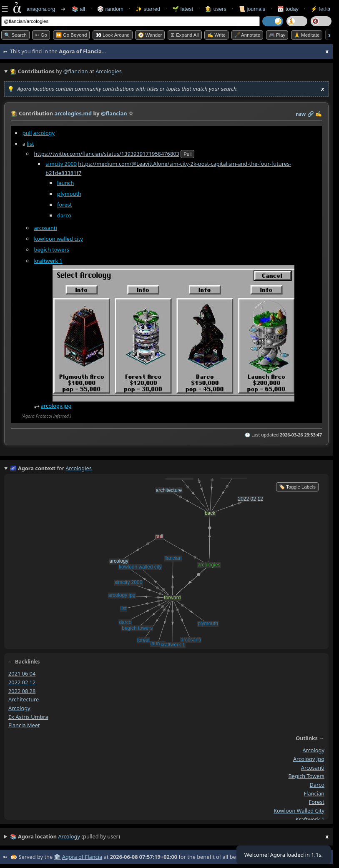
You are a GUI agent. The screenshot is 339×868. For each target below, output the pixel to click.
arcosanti (46, 228)
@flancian (76, 71)
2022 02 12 (22, 682)
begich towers (52, 250)
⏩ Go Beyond (72, 35)
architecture (24, 699)
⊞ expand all (185, 35)
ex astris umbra (28, 717)
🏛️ (57, 857)
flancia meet (24, 725)
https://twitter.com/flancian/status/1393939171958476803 (107, 154)
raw (301, 114)
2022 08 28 (22, 691)
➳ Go (41, 35)
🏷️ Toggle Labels (297, 487)
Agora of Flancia (82, 857)
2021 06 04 (22, 673)
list (30, 144)
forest (64, 205)
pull (27, 133)
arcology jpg (309, 759)
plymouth (69, 194)
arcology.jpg (56, 406)
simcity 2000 (61, 164)
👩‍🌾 (14, 113)
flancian (314, 793)
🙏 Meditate (307, 35)
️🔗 (311, 114)
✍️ (319, 114)
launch (65, 183)
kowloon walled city (59, 239)
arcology (44, 133)
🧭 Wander (150, 35)
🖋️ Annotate (247, 35)
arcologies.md (73, 113)
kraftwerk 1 (48, 261)
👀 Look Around (113, 35)
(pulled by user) (169, 837)
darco (64, 215)
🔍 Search (15, 35)
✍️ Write (216, 35)
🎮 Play (277, 35)
